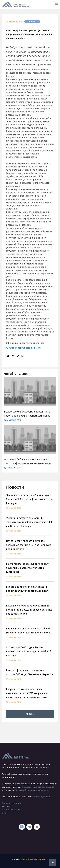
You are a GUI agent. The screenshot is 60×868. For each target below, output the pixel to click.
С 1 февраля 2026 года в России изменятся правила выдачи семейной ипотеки (30, 655)
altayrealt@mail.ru (41, 797)
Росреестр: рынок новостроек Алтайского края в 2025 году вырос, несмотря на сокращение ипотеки (30, 697)
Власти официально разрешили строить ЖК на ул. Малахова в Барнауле (30, 676)
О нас (5, 813)
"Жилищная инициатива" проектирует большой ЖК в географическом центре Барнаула (30, 503)
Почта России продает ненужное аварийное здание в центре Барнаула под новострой (30, 549)
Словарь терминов (11, 803)
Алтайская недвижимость (36, 859)
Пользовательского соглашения (38, 787)
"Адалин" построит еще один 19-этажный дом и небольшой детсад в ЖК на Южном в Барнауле (30, 526)
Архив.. (30, 714)
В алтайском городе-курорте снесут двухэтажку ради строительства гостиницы (30, 572)
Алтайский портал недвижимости (24, 348)
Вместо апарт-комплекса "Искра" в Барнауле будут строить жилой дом (30, 593)
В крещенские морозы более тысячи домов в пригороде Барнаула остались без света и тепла (30, 614)
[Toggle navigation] (56, 4)
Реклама (6, 806)
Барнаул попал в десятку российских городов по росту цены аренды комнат (30, 635)
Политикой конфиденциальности (32, 790)
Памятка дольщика (12, 810)
